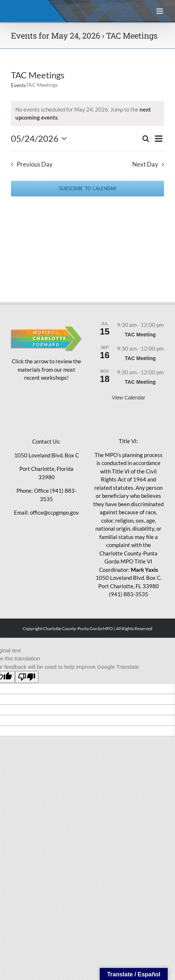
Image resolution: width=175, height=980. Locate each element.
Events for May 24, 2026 (56, 36)
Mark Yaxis (144, 570)
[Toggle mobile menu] (160, 11)
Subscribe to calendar (87, 189)
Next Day (145, 164)
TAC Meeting (140, 335)
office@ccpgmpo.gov (54, 512)
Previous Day (35, 164)
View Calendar (128, 398)
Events (18, 85)
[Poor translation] (27, 677)
